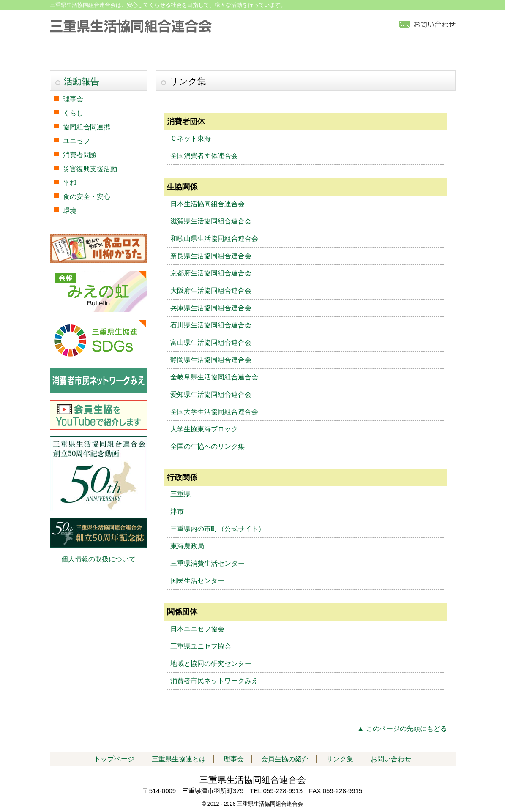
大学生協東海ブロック (204, 429)
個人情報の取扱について (98, 559)
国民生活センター (197, 581)
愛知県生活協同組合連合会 (211, 394)
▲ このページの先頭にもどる (402, 729)
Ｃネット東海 (191, 138)
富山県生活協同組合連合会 (211, 342)
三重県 (180, 494)
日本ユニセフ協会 (197, 629)
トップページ (79, 54)
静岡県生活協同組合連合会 (211, 360)
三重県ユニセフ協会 (201, 646)
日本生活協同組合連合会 (207, 204)
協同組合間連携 (87, 127)
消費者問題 (80, 155)
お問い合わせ (391, 759)
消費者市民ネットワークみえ (214, 681)
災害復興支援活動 (90, 169)
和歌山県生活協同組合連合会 (214, 238)
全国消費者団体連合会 (204, 156)
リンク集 (430, 54)
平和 (70, 183)
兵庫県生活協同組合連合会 (211, 308)
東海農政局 (187, 546)
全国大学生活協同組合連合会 (214, 412)
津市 (177, 511)
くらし (73, 113)
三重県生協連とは (143, 54)
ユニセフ (76, 141)
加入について (327, 54)
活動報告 (203, 54)
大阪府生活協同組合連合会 (211, 290)
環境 (70, 211)
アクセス (381, 54)
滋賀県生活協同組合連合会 (211, 221)
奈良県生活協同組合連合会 (211, 256)
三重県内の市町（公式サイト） (218, 529)
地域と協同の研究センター (211, 663)
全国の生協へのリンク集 (207, 446)
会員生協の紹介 (263, 54)
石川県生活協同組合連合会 (211, 325)
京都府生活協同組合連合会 (211, 273)
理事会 (73, 99)
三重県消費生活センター (207, 563)
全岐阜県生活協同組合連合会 (214, 377)
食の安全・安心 (87, 197)
